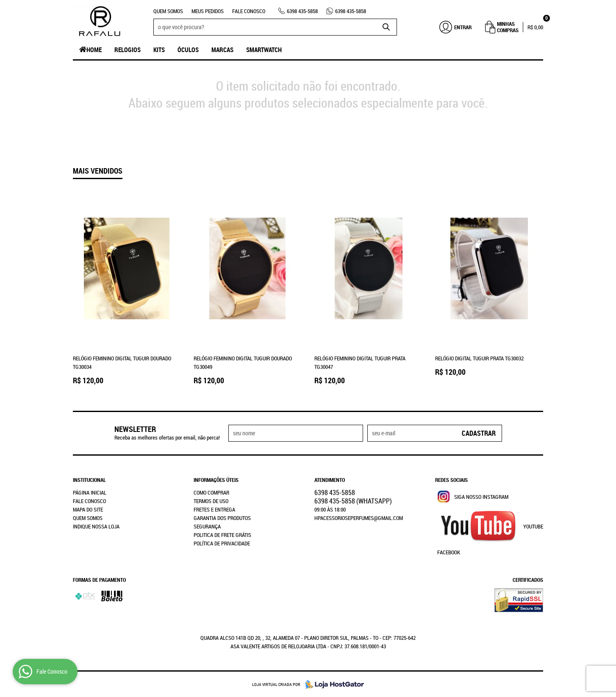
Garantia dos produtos (222, 518)
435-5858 (302, 11)
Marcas (222, 50)
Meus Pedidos (208, 11)
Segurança (207, 526)
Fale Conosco (249, 11)
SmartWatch (264, 50)
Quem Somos (168, 11)
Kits (159, 50)
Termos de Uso (211, 501)
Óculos (188, 50)
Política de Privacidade (222, 543)
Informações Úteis (216, 480)
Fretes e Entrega (214, 509)
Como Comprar (211, 492)
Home (94, 50)
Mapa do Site (88, 509)
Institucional (89, 480)
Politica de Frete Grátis (222, 535)
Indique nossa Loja (96, 526)
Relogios (128, 50)
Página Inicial (90, 492)
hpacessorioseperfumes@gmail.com (359, 518)
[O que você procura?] (386, 27)
